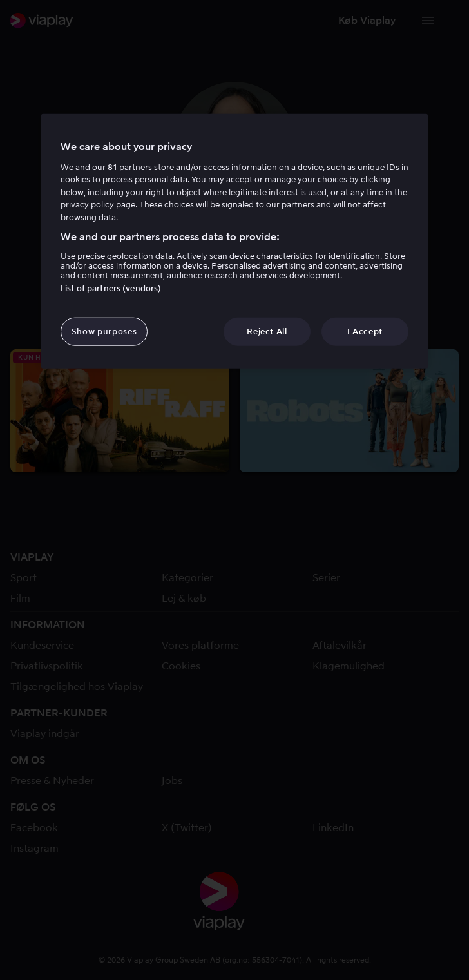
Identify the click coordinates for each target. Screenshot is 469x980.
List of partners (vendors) (111, 288)
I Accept (365, 331)
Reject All (267, 331)
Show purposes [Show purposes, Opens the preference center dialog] (104, 331)
